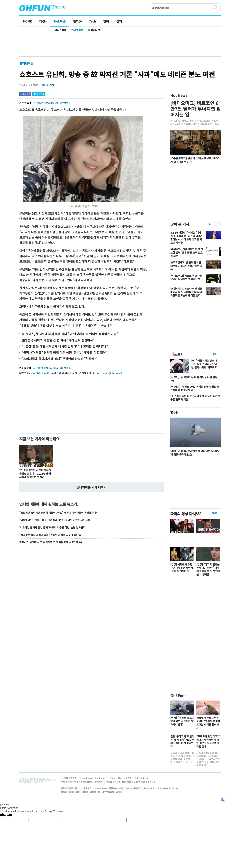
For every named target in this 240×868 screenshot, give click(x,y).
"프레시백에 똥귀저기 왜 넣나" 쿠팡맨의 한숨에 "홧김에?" (59, 359)
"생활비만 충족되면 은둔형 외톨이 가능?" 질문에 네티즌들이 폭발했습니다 (59, 513)
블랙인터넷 (94, 30)
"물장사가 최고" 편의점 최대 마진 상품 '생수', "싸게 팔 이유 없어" (65, 352)
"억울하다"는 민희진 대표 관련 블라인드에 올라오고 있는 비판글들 (55, 520)
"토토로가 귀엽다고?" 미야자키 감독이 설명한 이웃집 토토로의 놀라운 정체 (208, 741)
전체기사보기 (214, 781)
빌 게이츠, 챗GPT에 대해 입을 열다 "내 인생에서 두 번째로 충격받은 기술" (70, 334)
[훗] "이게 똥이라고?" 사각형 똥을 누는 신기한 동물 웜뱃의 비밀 (195, 398)
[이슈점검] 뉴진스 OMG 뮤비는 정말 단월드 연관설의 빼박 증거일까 (195, 388)
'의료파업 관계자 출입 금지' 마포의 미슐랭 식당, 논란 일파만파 (52, 527)
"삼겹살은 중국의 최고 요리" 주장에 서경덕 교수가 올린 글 (50, 535)
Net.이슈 (54, 103)
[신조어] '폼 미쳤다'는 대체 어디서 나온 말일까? (194, 379)
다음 (219, 224)
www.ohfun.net (38, 373)
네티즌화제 (60, 30)
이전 (216, 224)
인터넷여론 (77, 30)
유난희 (37, 103)
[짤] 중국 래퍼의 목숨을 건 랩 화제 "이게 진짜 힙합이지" (58, 340)
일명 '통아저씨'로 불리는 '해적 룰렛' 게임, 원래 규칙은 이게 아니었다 (182, 741)
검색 (217, 8)
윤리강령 (128, 778)
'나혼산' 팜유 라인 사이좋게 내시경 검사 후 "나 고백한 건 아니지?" (65, 346)
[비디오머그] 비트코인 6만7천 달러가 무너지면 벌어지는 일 (196, 109)
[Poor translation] (8, 815)
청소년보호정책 (141, 778)
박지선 (45, 103)
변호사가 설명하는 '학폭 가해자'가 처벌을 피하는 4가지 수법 (51, 542)
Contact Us (115, 778)
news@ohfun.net (112, 373)
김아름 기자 (48, 85)
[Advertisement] (120, 45)
